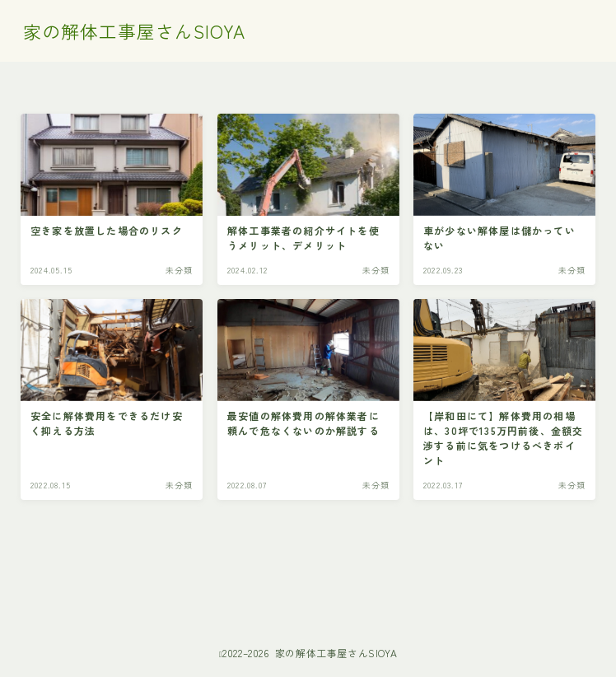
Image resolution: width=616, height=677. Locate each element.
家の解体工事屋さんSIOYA (134, 31)
